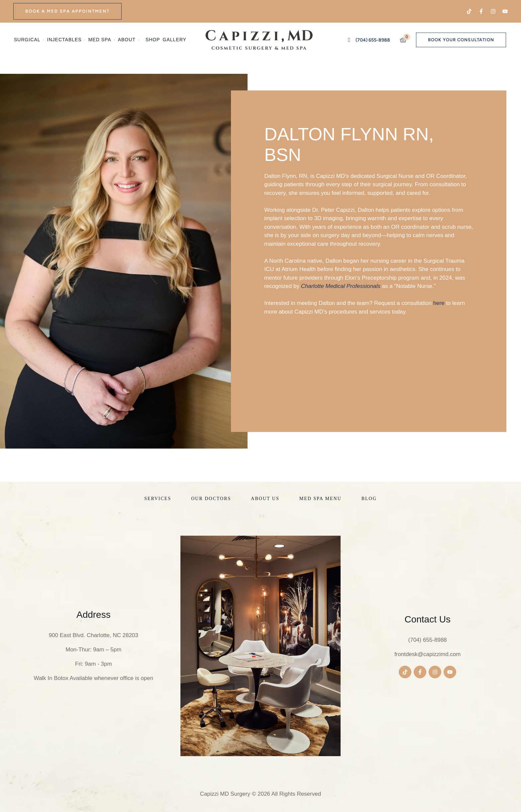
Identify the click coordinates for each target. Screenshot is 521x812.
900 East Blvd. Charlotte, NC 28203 (94, 635)
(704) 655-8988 (428, 640)
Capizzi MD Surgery (225, 794)
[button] (67, 11)
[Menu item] (29, 40)
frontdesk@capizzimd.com (428, 654)
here (439, 303)
